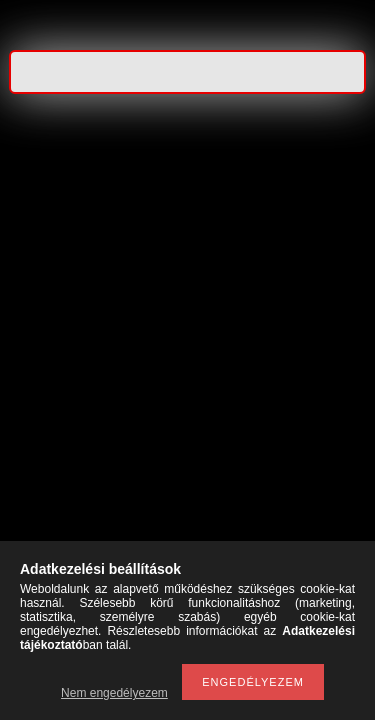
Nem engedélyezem (114, 693)
